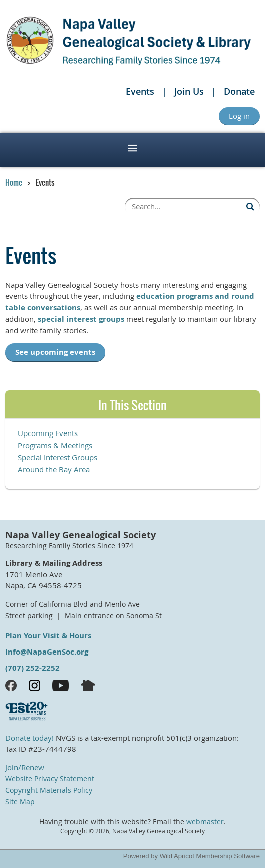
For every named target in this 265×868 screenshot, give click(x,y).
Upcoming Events (48, 433)
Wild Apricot (177, 856)
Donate (239, 91)
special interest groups (81, 319)
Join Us (189, 91)
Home (14, 182)
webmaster (205, 822)
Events (140, 91)
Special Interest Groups (57, 457)
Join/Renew (25, 767)
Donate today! (29, 738)
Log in (239, 116)
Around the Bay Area (54, 469)
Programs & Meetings (55, 445)
